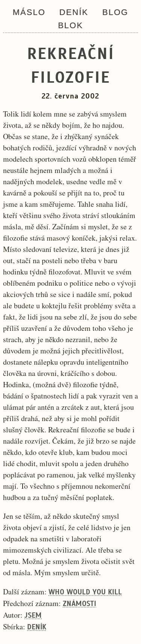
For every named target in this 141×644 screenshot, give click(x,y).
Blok (70, 25)
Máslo (29, 12)
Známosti (80, 604)
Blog (115, 12)
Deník (74, 12)
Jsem (33, 615)
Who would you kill (85, 592)
